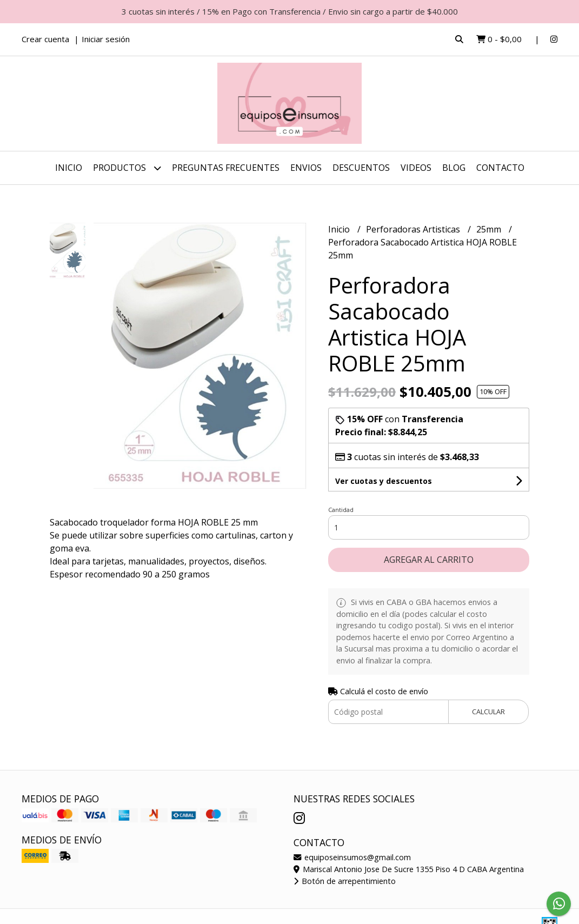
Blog (454, 168)
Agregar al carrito (429, 560)
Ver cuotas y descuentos (384, 481)
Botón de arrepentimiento (345, 881)
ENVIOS (306, 168)
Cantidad (341, 510)
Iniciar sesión (106, 39)
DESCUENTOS (361, 168)
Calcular (488, 712)
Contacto (500, 168)
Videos (416, 168)
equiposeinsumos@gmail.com (352, 857)
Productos (127, 168)
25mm (490, 229)
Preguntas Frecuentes (226, 168)
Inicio (69, 168)
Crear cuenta (45, 39)
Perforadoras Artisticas (414, 229)
